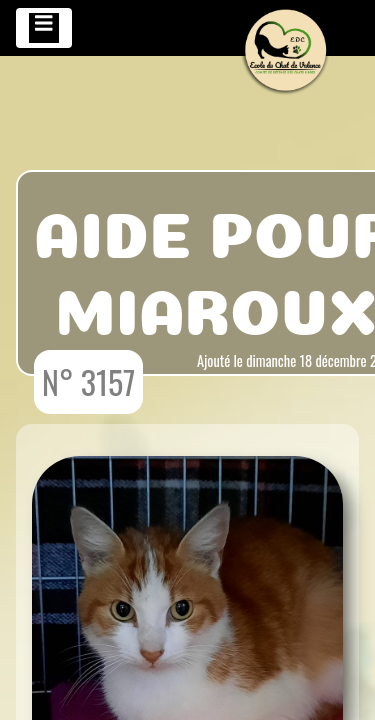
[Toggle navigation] (44, 28)
